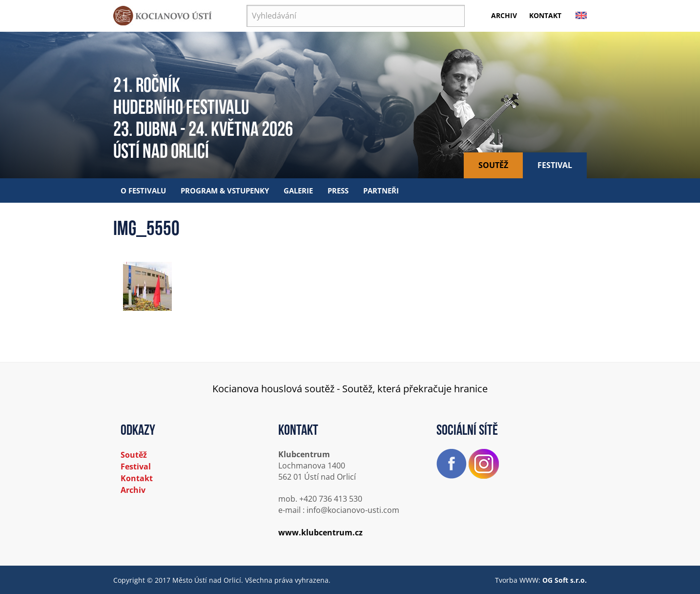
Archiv (504, 15)
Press (338, 191)
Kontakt (545, 15)
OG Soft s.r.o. (565, 580)
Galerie (298, 191)
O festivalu (143, 191)
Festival (555, 165)
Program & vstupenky (225, 191)
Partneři (381, 191)
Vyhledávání (247, 5)
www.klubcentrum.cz (320, 532)
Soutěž (493, 165)
